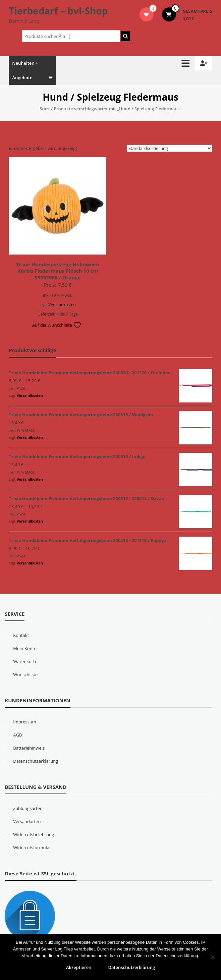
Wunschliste (25, 674)
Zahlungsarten (28, 808)
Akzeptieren (79, 967)
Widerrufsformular (32, 848)
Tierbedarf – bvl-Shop (58, 11)
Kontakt (21, 635)
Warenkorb (24, 661)
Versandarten (27, 821)
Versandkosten (62, 305)
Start (45, 109)
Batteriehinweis (29, 748)
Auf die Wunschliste (57, 325)
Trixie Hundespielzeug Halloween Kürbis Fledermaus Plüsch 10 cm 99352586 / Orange (58, 271)
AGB (17, 735)
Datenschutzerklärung (36, 761)
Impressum (25, 722)
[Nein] (213, 957)
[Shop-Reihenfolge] (170, 148)
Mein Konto (25, 648)
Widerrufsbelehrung (34, 834)
